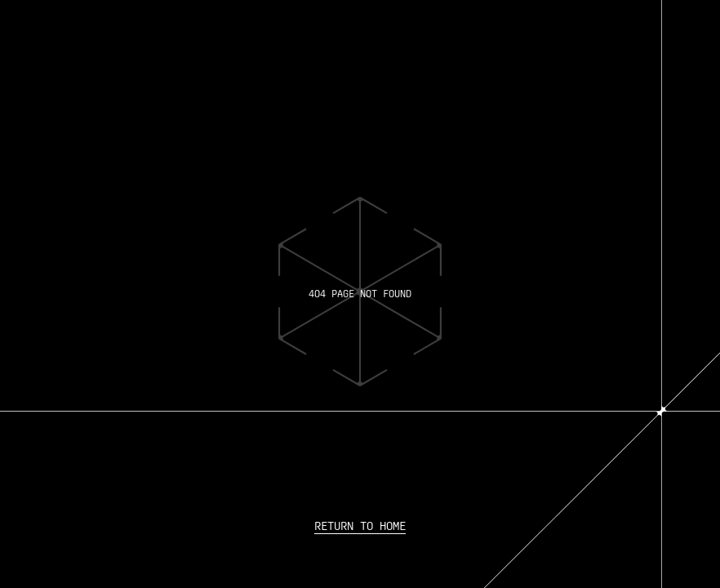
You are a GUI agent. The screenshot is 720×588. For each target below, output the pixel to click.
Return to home (360, 526)
